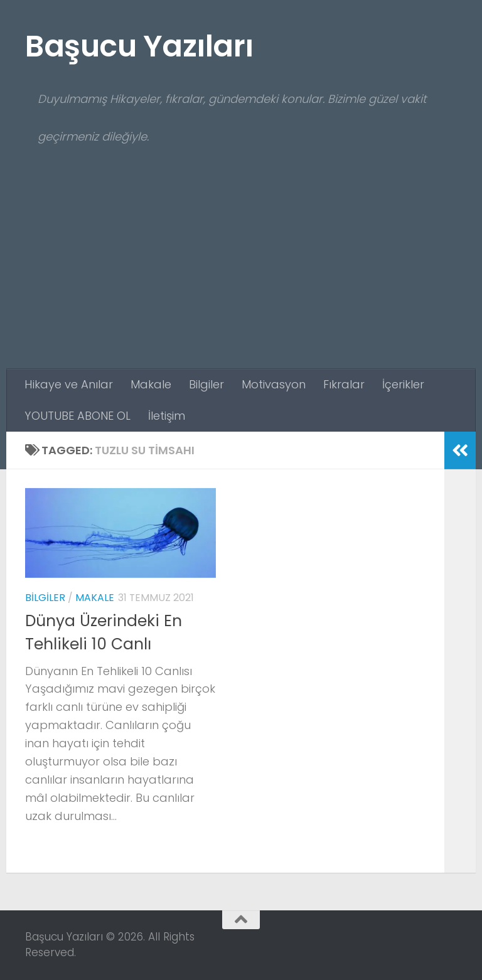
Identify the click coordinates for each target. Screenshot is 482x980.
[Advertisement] (241, 275)
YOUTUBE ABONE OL (78, 416)
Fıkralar (344, 384)
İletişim (167, 416)
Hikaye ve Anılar (69, 384)
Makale (151, 384)
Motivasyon (274, 384)
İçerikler (403, 384)
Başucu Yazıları (139, 46)
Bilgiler (206, 384)
